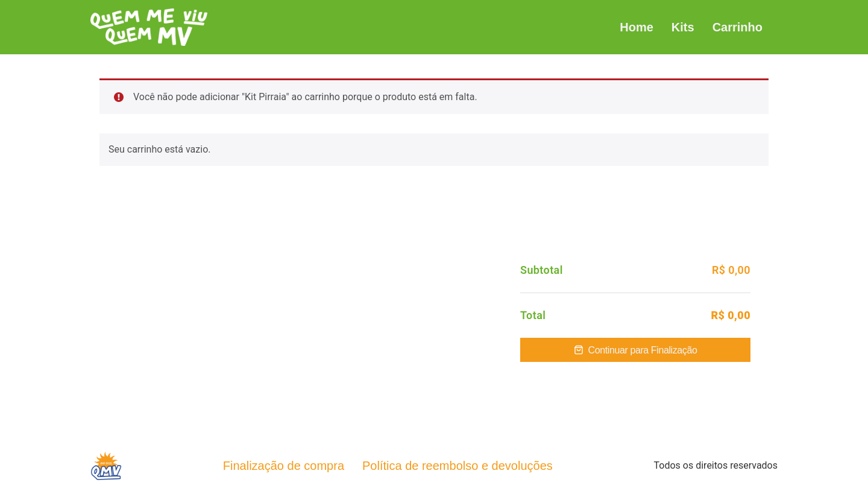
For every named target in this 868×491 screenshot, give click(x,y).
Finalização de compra (284, 466)
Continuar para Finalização (643, 350)
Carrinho (737, 27)
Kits (683, 27)
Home (637, 27)
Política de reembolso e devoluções (458, 466)
